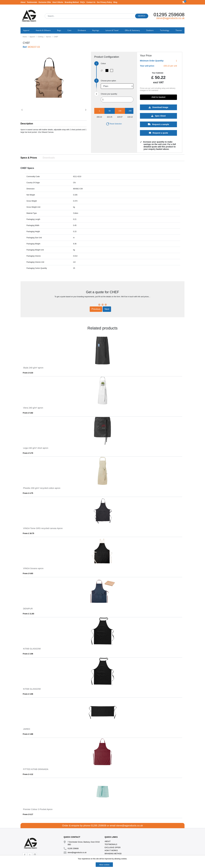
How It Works (58, 2)
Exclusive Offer (45, 2)
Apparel (32, 37)
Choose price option (108, 81)
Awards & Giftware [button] (43, 30)
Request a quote (159, 133)
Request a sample (159, 124)
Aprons (49, 37)
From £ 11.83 (28, 614)
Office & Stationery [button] (132, 30)
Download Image (158, 107)
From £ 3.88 (28, 734)
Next (107, 309)
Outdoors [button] (150, 30)
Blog (115, 2)
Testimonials (32, 2)
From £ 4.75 (28, 493)
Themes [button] (179, 30)
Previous (96, 309)
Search (142, 16)
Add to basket (158, 97)
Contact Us (91, 2)
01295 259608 (169, 14)
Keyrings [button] (96, 30)
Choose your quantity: (109, 94)
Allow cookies (104, 865)
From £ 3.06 (28, 654)
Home (25, 37)
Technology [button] (165, 30)
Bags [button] (59, 30)
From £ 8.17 (28, 814)
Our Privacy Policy (104, 2)
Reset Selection (114, 124)
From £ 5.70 (28, 453)
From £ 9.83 (28, 573)
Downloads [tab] (49, 158)
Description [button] (27, 124)
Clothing (40, 37)
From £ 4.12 (28, 774)
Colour (103, 64)
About (23, 2)
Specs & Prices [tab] (29, 158)
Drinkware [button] (82, 30)
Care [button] (69, 30)
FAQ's (83, 2)
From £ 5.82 (28, 413)
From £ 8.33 (28, 373)
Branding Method (72, 2)
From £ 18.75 (28, 533)
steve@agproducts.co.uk (170, 18)
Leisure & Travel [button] (112, 30)
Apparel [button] (26, 30)
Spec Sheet (158, 116)
